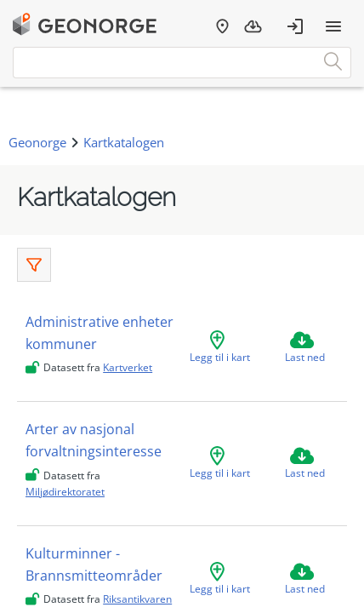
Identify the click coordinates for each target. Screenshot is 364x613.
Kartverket (128, 367)
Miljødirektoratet (65, 492)
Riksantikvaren (137, 599)
